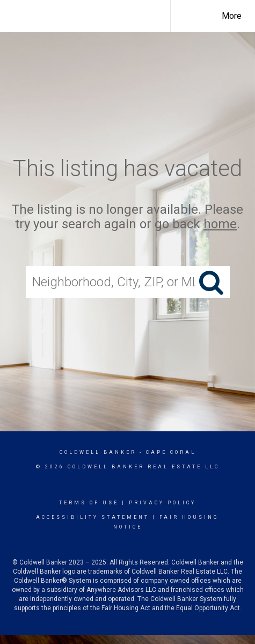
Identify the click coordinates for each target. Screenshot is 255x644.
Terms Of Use (89, 503)
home (220, 224)
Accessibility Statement (93, 517)
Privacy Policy (162, 503)
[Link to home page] (92, 15)
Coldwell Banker (98, 452)
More (232, 16)
